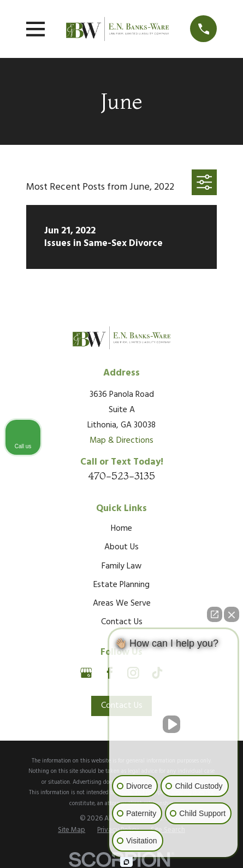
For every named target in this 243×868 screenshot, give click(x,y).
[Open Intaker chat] (126, 862)
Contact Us (122, 622)
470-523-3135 (122, 476)
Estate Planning (122, 585)
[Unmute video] (174, 724)
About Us (122, 547)
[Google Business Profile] (86, 673)
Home (122, 529)
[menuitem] (72, 830)
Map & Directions (122, 441)
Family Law (122, 566)
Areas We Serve (122, 603)
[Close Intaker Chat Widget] (232, 614)
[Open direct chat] (215, 614)
